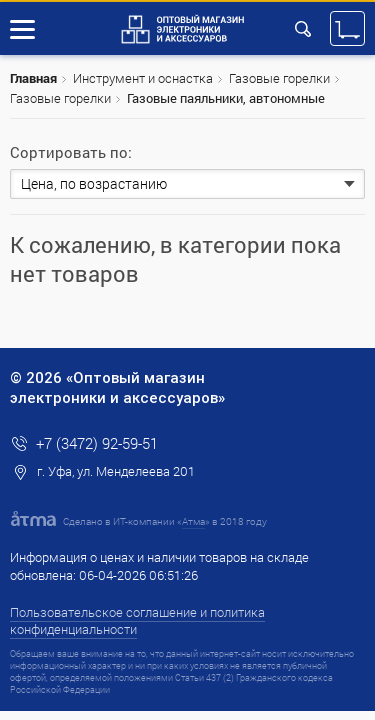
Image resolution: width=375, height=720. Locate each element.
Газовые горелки (279, 78)
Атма (193, 521)
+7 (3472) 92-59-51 (97, 443)
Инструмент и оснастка (143, 78)
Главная (33, 78)
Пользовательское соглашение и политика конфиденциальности (137, 620)
